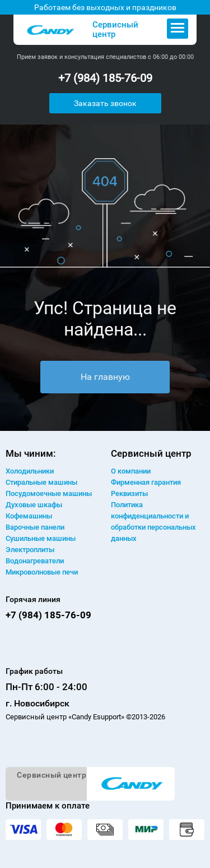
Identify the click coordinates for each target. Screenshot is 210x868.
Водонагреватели (35, 561)
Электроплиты (30, 550)
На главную (105, 377)
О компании (131, 471)
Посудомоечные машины (49, 493)
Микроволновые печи (42, 572)
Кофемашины (29, 516)
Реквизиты (129, 493)
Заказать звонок (105, 103)
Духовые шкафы (34, 505)
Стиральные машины (41, 482)
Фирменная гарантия (146, 482)
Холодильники (30, 471)
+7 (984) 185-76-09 (105, 78)
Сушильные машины (41, 538)
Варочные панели (35, 527)
